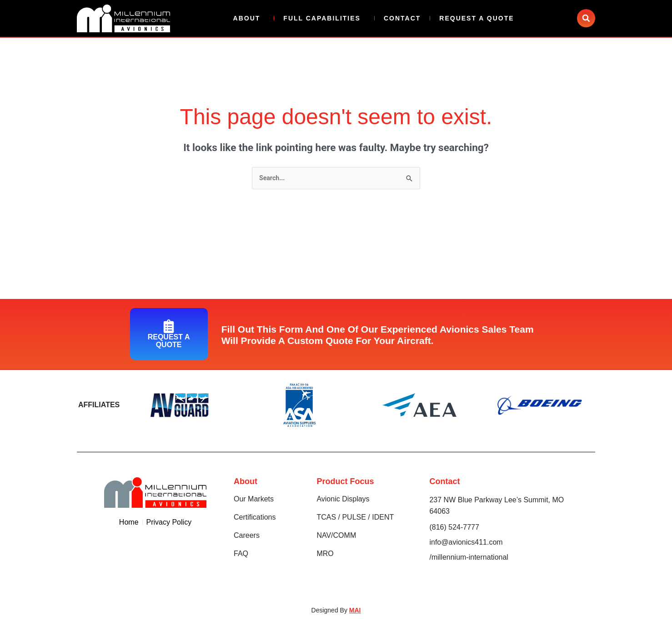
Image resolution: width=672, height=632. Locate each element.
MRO (325, 554)
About (249, 18)
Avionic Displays (343, 500)
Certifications (255, 518)
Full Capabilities (324, 18)
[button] (586, 18)
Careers (247, 536)
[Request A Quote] (169, 327)
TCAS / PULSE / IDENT (355, 518)
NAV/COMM (336, 536)
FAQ (241, 554)
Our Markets (254, 500)
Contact (402, 18)
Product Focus (345, 482)
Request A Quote (476, 18)
